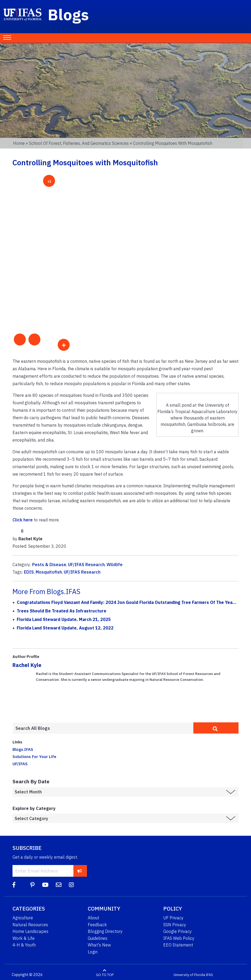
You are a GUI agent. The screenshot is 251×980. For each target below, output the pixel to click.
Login (93, 952)
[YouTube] (45, 885)
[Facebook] (14, 885)
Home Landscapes (30, 931)
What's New (99, 945)
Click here (23, 520)
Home (19, 143)
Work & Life (24, 938)
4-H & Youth (24, 945)
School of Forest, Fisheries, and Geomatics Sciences (79, 143)
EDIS (29, 572)
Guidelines (98, 938)
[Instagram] (71, 885)
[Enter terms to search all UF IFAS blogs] (103, 728)
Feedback (97, 925)
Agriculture (23, 918)
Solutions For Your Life (34, 756)
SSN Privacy (175, 925)
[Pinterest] (32, 885)
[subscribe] (80, 871)
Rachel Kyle (27, 665)
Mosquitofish (49, 572)
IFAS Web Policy (179, 938)
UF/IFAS (20, 764)
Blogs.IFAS (23, 749)
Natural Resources (30, 925)
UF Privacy (173, 918)
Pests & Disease (49, 565)
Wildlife (115, 565)
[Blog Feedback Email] (59, 885)
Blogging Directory (105, 931)
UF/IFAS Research (86, 565)
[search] (216, 728)
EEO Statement (178, 945)
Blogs (68, 14)
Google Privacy (177, 931)
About (93, 918)
